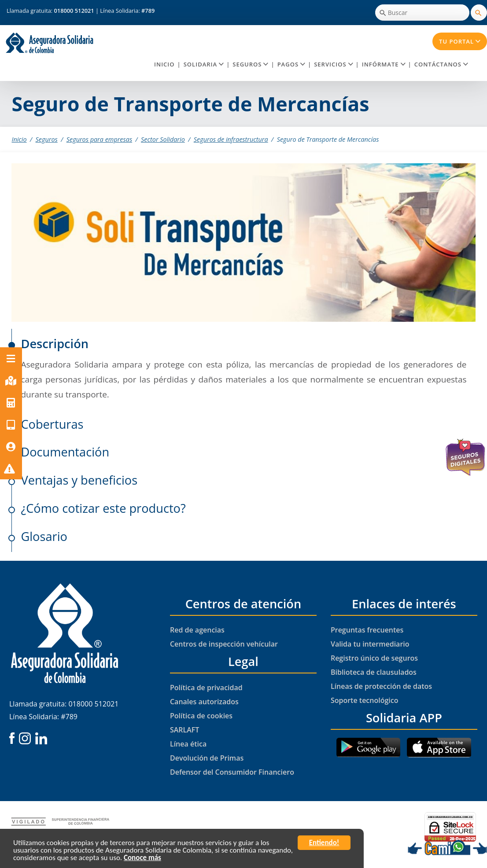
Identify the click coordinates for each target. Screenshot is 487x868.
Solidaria (204, 64)
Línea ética (188, 744)
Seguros (250, 64)
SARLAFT (184, 730)
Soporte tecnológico (365, 700)
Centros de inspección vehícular (224, 644)
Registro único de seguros (374, 658)
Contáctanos (441, 64)
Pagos (291, 64)
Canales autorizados (204, 702)
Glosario (44, 536)
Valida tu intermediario (370, 644)
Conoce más (142, 859)
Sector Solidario (163, 139)
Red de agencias (197, 630)
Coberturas (52, 424)
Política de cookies (201, 716)
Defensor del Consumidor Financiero (232, 772)
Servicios (333, 64)
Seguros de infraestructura (231, 139)
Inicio (164, 64)
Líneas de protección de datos (381, 686)
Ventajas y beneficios (79, 480)
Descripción (55, 344)
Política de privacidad (206, 688)
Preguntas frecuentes (367, 630)
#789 (148, 11)
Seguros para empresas (99, 139)
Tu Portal (460, 41)
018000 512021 (75, 11)
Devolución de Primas (207, 758)
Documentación (65, 452)
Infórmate (384, 64)
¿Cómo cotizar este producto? (103, 508)
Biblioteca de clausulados (374, 672)
